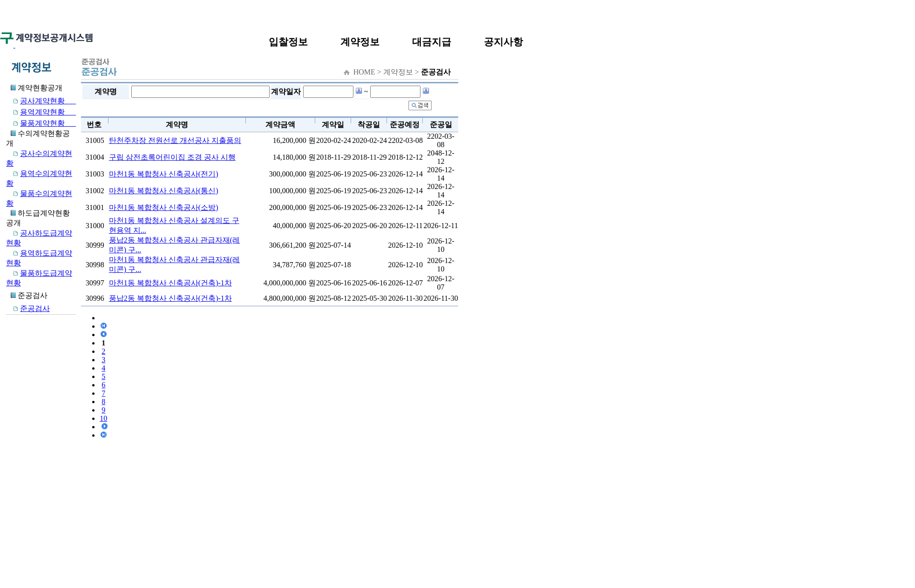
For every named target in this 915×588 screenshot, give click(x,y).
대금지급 (432, 42)
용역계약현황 (41, 112)
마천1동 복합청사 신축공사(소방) (164, 207)
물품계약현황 (41, 123)
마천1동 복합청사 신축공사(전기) (164, 174)
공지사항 (503, 42)
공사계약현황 (41, 101)
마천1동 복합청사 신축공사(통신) (164, 191)
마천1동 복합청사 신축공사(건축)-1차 (170, 283)
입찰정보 (288, 42)
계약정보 (360, 42)
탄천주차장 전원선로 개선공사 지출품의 (175, 140)
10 (103, 418)
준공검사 (28, 308)
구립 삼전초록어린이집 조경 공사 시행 (172, 157)
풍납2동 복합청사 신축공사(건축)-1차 (170, 298)
